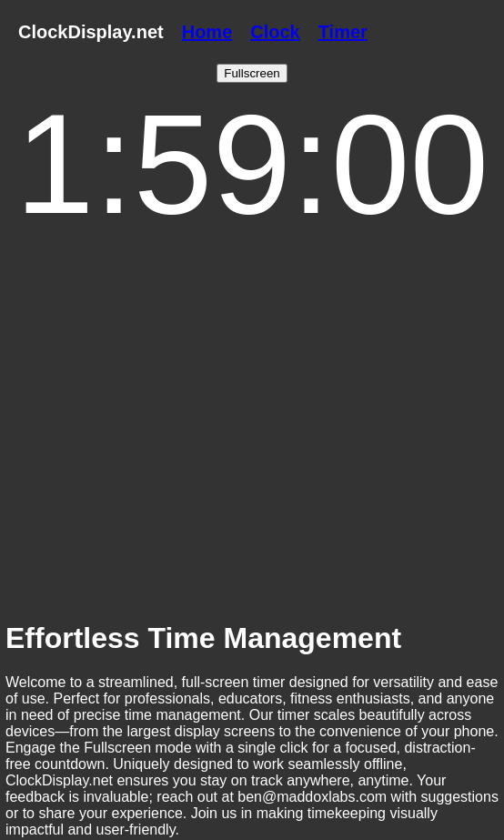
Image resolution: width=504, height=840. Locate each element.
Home (207, 32)
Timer (343, 32)
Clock (275, 32)
